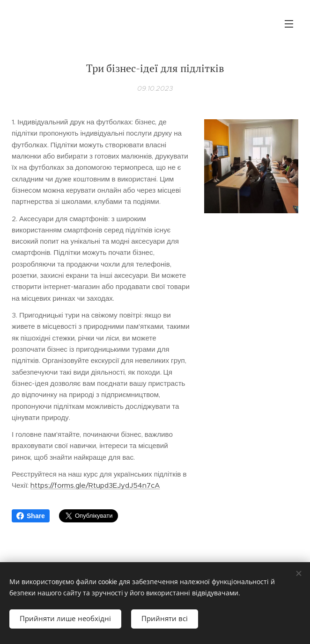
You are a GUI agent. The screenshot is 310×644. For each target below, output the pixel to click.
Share (31, 516)
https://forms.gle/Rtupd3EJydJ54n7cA (95, 485)
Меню (289, 24)
